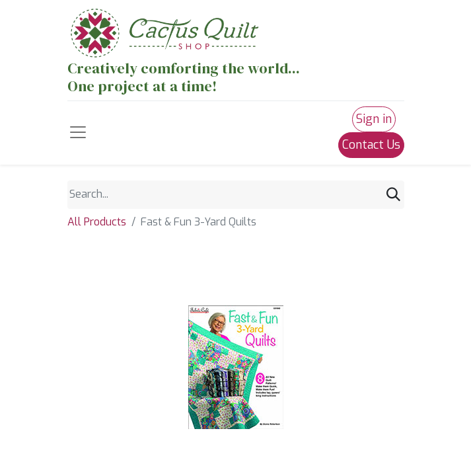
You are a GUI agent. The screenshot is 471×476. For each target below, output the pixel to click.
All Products (97, 222)
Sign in (374, 119)
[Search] (393, 195)
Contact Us (371, 145)
